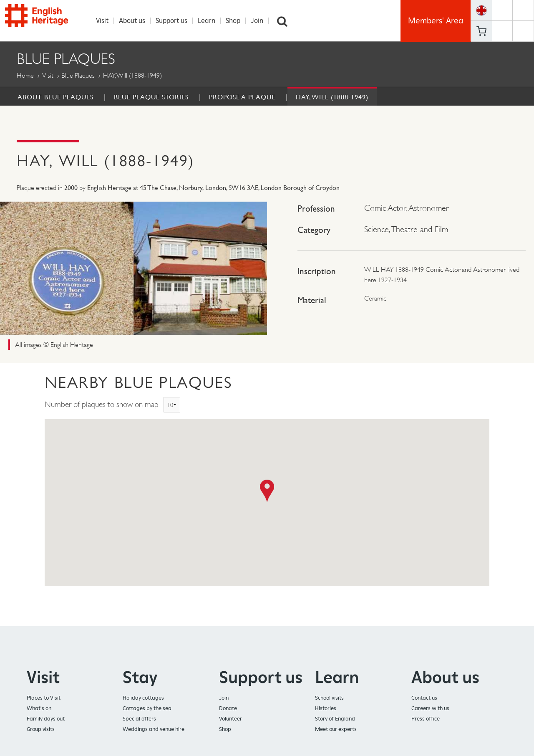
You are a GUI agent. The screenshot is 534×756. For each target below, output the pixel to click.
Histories (326, 708)
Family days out (46, 719)
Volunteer (230, 719)
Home (25, 75)
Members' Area (436, 21)
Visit (105, 21)
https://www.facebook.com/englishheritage (502, 10)
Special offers (139, 719)
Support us (174, 21)
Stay (140, 677)
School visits (329, 698)
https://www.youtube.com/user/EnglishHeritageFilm (502, 31)
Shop (236, 21)
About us (135, 21)
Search (285, 21)
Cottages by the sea (147, 708)
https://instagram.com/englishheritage (523, 31)
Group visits (41, 729)
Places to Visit (44, 698)
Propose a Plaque (242, 97)
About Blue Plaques (55, 97)
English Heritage (45, 19)
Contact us (424, 698)
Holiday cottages (143, 698)
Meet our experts (336, 729)
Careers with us (430, 708)
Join (259, 21)
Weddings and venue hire (154, 729)
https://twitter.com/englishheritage (523, 10)
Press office (426, 719)
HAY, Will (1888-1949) (332, 97)
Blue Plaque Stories (151, 97)
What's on (39, 708)
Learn (209, 21)
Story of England (335, 719)
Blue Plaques (78, 75)
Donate (228, 708)
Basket (481, 31)
